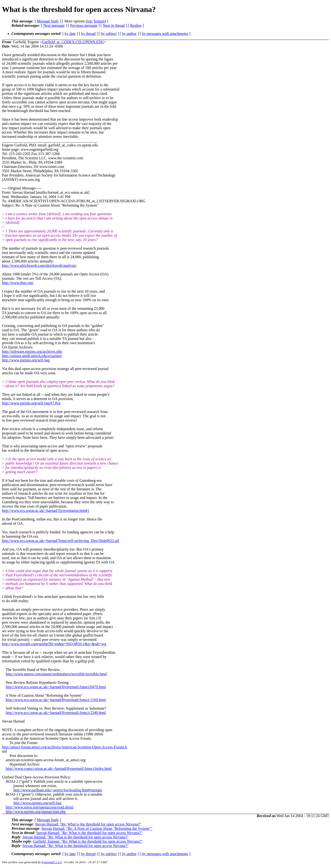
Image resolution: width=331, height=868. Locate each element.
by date (70, 34)
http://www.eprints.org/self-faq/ (26, 360)
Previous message (84, 25)
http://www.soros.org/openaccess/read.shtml (40, 807)
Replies (136, 25)
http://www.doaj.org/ (18, 283)
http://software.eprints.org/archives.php (32, 351)
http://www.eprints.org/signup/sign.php (36, 812)
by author (129, 34)
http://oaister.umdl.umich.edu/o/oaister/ (32, 356)
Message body (48, 21)
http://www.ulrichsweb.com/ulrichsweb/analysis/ (39, 265)
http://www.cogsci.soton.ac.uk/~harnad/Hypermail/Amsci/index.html (59, 769)
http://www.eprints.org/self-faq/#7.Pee (31, 403)
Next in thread (114, 25)
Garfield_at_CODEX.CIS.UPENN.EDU (73, 42)
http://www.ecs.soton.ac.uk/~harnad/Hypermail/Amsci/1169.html (56, 700)
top (89, 21)
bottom (99, 21)
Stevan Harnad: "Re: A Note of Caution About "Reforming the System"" (97, 828)
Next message (54, 25)
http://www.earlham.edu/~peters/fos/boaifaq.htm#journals (58, 790)
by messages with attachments (165, 34)
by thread (88, 34)
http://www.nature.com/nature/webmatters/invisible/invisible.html (56, 674)
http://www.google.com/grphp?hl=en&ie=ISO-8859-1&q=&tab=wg (54, 644)
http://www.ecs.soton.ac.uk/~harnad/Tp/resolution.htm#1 (46, 511)
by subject (109, 34)
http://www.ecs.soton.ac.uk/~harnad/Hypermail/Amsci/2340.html (56, 713)
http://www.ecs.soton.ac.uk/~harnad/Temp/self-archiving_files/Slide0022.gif (61, 541)
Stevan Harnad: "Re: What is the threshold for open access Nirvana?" (88, 824)
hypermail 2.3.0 (52, 862)
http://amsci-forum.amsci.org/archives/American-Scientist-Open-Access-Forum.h (64, 747)
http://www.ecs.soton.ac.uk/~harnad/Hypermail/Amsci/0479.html (56, 687)
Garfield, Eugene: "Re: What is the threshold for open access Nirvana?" (88, 841)
